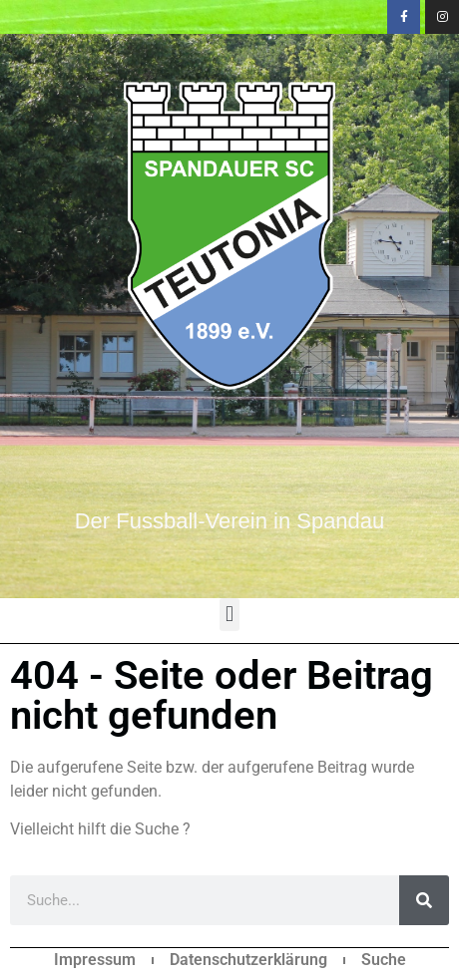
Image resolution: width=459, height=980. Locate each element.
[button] (229, 615)
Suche (384, 960)
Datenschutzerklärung (248, 960)
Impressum (95, 960)
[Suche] (424, 900)
